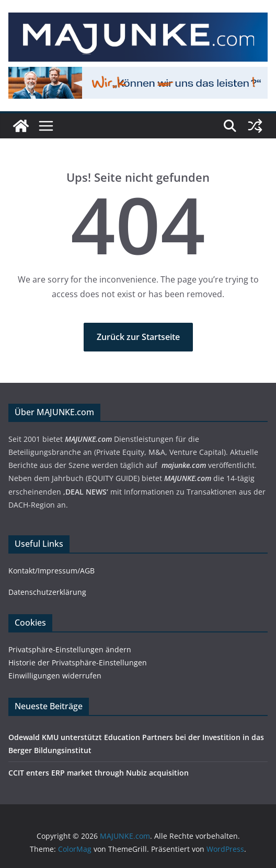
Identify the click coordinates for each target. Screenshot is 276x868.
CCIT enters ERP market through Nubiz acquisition (99, 773)
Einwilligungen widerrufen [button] (55, 676)
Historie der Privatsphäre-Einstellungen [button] (78, 662)
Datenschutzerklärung (47, 592)
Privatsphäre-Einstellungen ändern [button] (70, 649)
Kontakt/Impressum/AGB (51, 571)
